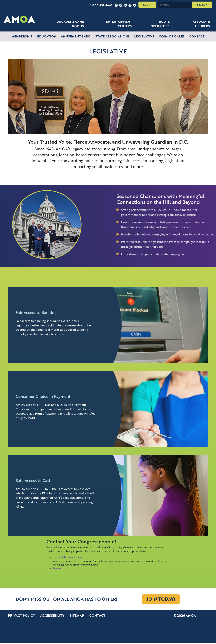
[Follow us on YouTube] (135, 5)
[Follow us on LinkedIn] (125, 5)
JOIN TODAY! (161, 599)
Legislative (144, 36)
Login (147, 5)
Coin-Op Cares (172, 36)
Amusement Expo (76, 36)
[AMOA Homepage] (19, 19)
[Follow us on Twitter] (130, 5)
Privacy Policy (21, 615)
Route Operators (160, 24)
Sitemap (77, 615)
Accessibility (52, 615)
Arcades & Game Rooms (70, 24)
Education (47, 36)
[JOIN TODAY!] (161, 599)
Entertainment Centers (119, 24)
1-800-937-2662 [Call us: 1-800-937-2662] (101, 5)
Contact (197, 36)
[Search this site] (175, 5)
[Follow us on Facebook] (116, 5)
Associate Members (201, 24)
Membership (22, 36)
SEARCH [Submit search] (202, 5)
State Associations (112, 36)
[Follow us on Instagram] (121, 5)
